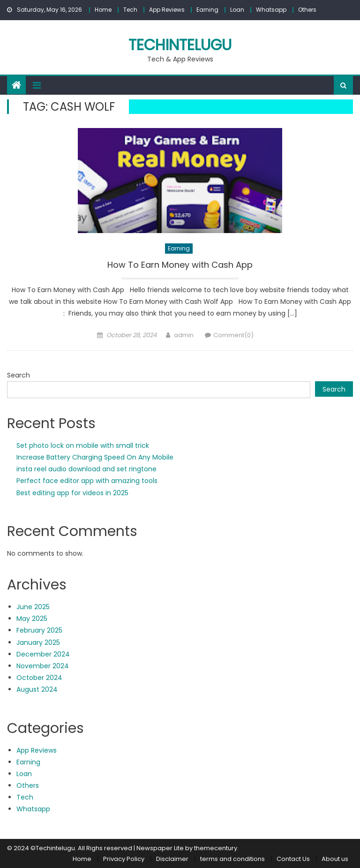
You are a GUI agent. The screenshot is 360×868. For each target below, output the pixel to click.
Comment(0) (233, 335)
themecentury (216, 848)
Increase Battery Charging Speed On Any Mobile (95, 457)
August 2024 (37, 689)
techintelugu (180, 45)
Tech (130, 10)
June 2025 (33, 607)
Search (19, 375)
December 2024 (43, 654)
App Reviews (167, 10)
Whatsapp (271, 10)
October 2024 (39, 678)
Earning (207, 10)
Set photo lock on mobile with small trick (83, 445)
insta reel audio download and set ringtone (86, 469)
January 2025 (38, 642)
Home (103, 10)
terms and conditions (232, 859)
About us (335, 859)
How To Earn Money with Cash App (180, 265)
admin (184, 335)
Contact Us (293, 859)
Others (307, 10)
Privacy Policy (124, 859)
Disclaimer (172, 859)
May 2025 (32, 619)
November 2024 (43, 666)
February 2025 (39, 630)
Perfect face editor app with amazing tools (87, 481)
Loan (237, 10)
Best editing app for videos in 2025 (72, 493)
